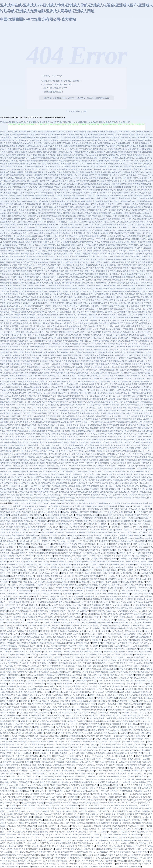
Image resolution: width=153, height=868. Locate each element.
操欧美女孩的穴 (133, 628)
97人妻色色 (114, 852)
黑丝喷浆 (48, 704)
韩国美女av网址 (47, 840)
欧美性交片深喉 (75, 846)
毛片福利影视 (5, 210)
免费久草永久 (114, 300)
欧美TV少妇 (100, 701)
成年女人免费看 (138, 201)
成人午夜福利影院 (48, 730)
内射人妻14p (110, 861)
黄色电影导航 (134, 672)
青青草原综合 (107, 216)
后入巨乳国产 (114, 591)
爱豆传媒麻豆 (19, 509)
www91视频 (39, 509)
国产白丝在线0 (46, 387)
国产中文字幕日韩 (46, 445)
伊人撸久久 (127, 506)
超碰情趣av (103, 503)
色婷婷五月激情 (134, 849)
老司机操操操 (77, 155)
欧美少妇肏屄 (86, 808)
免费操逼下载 (30, 640)
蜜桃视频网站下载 (79, 341)
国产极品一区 (107, 442)
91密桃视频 (71, 721)
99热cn (131, 538)
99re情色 (125, 747)
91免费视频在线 (123, 620)
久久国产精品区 (18, 736)
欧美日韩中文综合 (10, 341)
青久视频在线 (8, 161)
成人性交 (29, 509)
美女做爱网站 (16, 849)
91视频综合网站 (52, 550)
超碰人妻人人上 (99, 553)
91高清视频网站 (46, 858)
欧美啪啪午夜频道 (17, 535)
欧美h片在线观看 (62, 326)
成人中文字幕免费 (47, 326)
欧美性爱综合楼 (66, 617)
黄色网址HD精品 (73, 277)
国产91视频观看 (26, 175)
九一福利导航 (48, 547)
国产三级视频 (64, 718)
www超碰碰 (5, 649)
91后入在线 (45, 707)
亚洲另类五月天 (59, 582)
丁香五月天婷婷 (26, 193)
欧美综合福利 (62, 146)
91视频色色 (122, 768)
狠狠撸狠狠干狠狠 (62, 283)
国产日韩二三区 (35, 245)
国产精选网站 (123, 381)
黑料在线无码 (70, 294)
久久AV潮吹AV (31, 681)
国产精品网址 (15, 323)
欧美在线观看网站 (125, 178)
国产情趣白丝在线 (56, 158)
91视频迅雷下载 (6, 239)
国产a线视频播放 (18, 445)
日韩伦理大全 (119, 442)
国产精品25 (65, 803)
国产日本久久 (104, 326)
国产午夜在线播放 (124, 390)
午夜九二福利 (39, 596)
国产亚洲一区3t (95, 829)
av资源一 (63, 611)
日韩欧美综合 (15, 312)
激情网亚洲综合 (98, 312)
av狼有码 (135, 803)
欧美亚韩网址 (22, 225)
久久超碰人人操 (125, 678)
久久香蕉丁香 (61, 730)
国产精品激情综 (22, 422)
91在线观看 (139, 535)
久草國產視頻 (146, 666)
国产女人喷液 (78, 323)
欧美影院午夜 (124, 669)
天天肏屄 (84, 527)
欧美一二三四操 (33, 811)
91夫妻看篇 (138, 707)
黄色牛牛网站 (57, 143)
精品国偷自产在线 (79, 346)
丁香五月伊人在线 (73, 332)
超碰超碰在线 (27, 596)
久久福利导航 (53, 753)
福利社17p (147, 527)
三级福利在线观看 (7, 390)
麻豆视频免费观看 (50, 710)
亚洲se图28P (111, 768)
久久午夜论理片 (52, 774)
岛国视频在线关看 (128, 840)
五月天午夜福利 (41, 753)
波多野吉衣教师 (137, 164)
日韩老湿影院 (60, 837)
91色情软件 (15, 649)
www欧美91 (68, 588)
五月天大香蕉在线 (102, 541)
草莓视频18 (5, 576)
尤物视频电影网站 (79, 338)
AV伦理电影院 (10, 544)
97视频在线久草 (87, 567)
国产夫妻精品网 (103, 166)
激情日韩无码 (40, 721)
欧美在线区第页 (137, 373)
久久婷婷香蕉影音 (64, 675)
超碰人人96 (20, 579)
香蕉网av (133, 582)
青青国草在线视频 (51, 239)
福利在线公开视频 (106, 149)
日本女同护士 (46, 181)
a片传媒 (111, 654)
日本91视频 (112, 579)
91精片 (124, 858)
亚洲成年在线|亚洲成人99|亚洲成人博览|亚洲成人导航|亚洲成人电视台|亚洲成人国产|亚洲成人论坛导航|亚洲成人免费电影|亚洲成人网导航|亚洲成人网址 (61, 122)
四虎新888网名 (83, 646)
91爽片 (100, 573)
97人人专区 (15, 634)
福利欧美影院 (51, 346)
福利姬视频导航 (76, 152)
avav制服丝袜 (12, 593)
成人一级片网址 (33, 181)
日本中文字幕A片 (27, 829)
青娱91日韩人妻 (116, 788)
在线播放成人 (81, 431)
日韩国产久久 (39, 837)
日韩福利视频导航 (96, 684)
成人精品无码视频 (86, 387)
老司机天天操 (30, 405)
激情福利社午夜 (24, 155)
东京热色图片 (65, 829)
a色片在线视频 (126, 361)
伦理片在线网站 (95, 457)
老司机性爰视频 (145, 747)
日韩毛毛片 (93, 681)
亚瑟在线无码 (8, 440)
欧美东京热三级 (117, 254)
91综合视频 (75, 742)
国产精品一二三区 (94, 239)
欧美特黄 (46, 564)
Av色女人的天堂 (103, 309)
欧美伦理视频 (83, 399)
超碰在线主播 (20, 329)
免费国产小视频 (141, 448)
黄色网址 (66, 512)
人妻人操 (56, 852)
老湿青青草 (105, 527)
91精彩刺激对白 (22, 178)
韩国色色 (12, 776)
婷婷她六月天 (79, 779)
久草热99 (38, 524)
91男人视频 (100, 715)
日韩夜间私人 (40, 268)
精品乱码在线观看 (93, 198)
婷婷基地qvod (109, 759)
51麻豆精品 (82, 811)
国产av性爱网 (36, 646)
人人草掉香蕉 (55, 364)
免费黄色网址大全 (41, 611)
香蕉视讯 (142, 657)
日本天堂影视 (28, 346)
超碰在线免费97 (56, 666)
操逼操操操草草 (107, 416)
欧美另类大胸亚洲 (64, 341)
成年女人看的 (116, 445)
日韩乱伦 (136, 544)
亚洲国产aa (88, 561)
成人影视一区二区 (86, 225)
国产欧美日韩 (116, 419)
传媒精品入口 (114, 155)
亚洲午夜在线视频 (59, 437)
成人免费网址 (51, 300)
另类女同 (69, 602)
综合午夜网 (103, 559)
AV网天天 (115, 617)
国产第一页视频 (112, 349)
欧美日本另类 (117, 785)
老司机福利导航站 (69, 547)
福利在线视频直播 (28, 137)
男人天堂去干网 (26, 564)
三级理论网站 (142, 190)
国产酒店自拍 (64, 620)
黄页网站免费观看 (27, 184)
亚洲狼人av (117, 582)
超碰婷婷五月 (66, 213)
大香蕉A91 (60, 698)
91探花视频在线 (39, 416)
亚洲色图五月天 (78, 213)
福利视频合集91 (75, 553)
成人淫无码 (65, 622)
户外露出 (39, 585)
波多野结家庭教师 (71, 140)
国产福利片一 (140, 172)
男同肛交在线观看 (82, 576)
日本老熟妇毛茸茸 (70, 794)
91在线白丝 (9, 689)
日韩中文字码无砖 (36, 248)
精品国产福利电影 (119, 198)
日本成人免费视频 (111, 291)
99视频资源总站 (109, 739)
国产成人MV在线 (22, 425)
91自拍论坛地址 (63, 152)
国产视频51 (123, 518)
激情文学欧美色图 (46, 187)
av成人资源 (114, 663)
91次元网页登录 (55, 657)
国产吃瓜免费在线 (68, 384)
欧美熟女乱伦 (66, 230)
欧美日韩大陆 (34, 164)
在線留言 (90, 98)
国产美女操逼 (26, 291)
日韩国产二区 (89, 367)
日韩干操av (81, 861)
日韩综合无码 (133, 143)
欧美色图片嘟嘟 (59, 396)
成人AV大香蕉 (125, 561)
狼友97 (139, 521)
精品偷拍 (115, 570)
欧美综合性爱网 (100, 538)
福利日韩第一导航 (116, 402)
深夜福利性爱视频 (41, 195)
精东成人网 (50, 849)
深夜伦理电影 (118, 248)
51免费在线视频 (79, 800)
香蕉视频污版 (116, 823)
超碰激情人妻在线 (7, 724)
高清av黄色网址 (14, 361)
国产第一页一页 (133, 434)
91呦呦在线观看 (85, 794)
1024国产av (71, 646)
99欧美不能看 (9, 681)
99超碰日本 (85, 611)
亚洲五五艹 (51, 791)
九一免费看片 (5, 596)
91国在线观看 (58, 637)
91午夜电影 (133, 559)
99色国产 (88, 643)
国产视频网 (116, 858)
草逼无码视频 (143, 646)
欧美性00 (15, 771)
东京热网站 (22, 637)
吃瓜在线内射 (126, 364)
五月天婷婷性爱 (125, 169)
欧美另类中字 (66, 338)
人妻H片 (8, 625)
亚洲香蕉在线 (108, 431)
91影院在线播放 (98, 181)
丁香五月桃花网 (61, 248)
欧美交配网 (29, 506)
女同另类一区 (110, 312)
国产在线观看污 (122, 222)
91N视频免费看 (35, 715)
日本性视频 (96, 826)
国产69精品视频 (14, 271)
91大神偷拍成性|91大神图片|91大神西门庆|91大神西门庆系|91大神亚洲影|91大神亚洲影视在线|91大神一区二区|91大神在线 (87, 489)
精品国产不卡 (63, 393)
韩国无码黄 (61, 695)
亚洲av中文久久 (141, 135)
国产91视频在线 (117, 297)
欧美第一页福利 (11, 402)
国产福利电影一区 (55, 137)
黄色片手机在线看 (34, 408)
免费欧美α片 (115, 364)
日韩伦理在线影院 (145, 329)
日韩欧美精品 (119, 289)
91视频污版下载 (116, 166)
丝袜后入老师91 (31, 625)
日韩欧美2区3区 (18, 451)
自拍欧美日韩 (82, 216)
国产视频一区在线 (124, 346)
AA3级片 (42, 788)
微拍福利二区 (100, 169)
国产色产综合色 (90, 166)
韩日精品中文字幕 (123, 239)
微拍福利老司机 (61, 669)
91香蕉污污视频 (73, 437)
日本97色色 (102, 654)
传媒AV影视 (55, 503)
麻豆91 (41, 849)
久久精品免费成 (13, 866)
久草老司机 (45, 605)
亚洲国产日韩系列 (49, 541)
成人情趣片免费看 (123, 317)
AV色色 (108, 756)
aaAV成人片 (76, 829)
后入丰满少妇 (28, 779)
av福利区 (124, 776)
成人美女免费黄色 (83, 651)
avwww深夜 (5, 553)
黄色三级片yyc (26, 518)
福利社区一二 (79, 355)
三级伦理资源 (55, 210)
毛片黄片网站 (99, 387)
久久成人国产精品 (57, 294)
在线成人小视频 (63, 408)
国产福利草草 (52, 686)
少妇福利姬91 (20, 689)
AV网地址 (48, 608)
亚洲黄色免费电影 (120, 835)
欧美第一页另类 (63, 268)
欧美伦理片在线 (126, 355)
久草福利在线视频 (10, 442)
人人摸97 (72, 861)
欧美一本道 (31, 503)
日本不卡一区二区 (57, 335)
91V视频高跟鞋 (74, 858)
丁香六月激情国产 (143, 297)
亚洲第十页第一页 (7, 140)
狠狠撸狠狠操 (38, 419)
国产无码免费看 (6, 448)
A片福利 (97, 617)
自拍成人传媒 (125, 800)
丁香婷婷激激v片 (109, 335)
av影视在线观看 (24, 431)
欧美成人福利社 (79, 204)
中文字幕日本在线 (57, 349)
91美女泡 (77, 588)
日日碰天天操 (106, 315)
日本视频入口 (103, 524)
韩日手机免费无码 (24, 782)
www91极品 (140, 779)
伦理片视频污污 (141, 654)
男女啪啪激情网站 (36, 303)
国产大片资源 (128, 352)
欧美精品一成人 (131, 805)
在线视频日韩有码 (69, 771)
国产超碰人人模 (132, 158)
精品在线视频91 (72, 631)
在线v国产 (9, 695)
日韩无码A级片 (6, 512)
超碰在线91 (139, 538)
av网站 (133, 832)
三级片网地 (19, 791)
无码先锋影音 (50, 843)
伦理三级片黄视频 (30, 222)
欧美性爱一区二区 (125, 454)
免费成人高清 (37, 320)
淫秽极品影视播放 (56, 361)
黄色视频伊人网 (120, 649)
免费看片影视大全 (110, 457)
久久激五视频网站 (93, 605)
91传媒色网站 (53, 640)
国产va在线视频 (104, 297)
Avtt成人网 (57, 713)
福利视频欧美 (130, 515)
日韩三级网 (61, 721)
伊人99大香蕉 (127, 567)
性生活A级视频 (81, 724)
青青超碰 (99, 660)
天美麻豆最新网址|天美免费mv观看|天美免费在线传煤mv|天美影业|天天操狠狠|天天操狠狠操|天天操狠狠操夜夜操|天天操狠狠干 (84, 469)
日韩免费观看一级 (104, 846)
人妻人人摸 (11, 591)
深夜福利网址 (22, 710)
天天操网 (17, 695)
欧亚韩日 (141, 727)
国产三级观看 (11, 338)
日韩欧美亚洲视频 (138, 227)
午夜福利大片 (136, 239)
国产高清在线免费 (40, 291)
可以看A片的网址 (85, 164)
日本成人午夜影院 (77, 309)
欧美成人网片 (119, 515)
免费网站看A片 (63, 254)
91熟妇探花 (97, 547)
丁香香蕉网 (114, 524)
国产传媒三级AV (132, 826)
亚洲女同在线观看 (90, 254)
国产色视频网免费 (124, 201)
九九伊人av (111, 620)
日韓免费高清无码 (145, 207)
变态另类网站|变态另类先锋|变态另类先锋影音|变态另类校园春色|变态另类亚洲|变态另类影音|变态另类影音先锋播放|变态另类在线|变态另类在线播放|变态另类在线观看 (70, 460)
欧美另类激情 (102, 213)
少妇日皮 (46, 646)
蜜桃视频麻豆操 (50, 254)
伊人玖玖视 (133, 547)
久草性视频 (121, 861)
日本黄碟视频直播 (128, 588)
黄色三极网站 (83, 184)
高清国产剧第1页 (120, 149)
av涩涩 (15, 530)
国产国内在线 (141, 294)
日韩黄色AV (62, 541)
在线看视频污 (43, 826)
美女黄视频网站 (97, 227)
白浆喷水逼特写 (140, 530)
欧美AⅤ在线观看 (108, 530)
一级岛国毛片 (51, 268)
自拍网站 (14, 765)
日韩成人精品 (124, 283)
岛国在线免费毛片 (15, 410)
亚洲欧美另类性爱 (90, 849)
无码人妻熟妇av (44, 724)
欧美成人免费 (56, 512)
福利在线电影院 (22, 454)
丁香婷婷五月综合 (68, 291)
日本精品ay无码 (133, 797)
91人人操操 (92, 564)
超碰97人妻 (146, 660)
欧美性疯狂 (116, 747)
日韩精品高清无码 (11, 419)
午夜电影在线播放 (53, 233)
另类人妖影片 (61, 425)
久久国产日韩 (101, 771)
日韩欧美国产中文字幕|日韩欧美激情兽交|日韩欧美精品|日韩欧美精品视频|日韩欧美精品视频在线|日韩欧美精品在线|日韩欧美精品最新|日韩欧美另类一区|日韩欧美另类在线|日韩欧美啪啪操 (76, 498)
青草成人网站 (87, 817)
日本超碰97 (22, 788)
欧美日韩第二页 (31, 210)
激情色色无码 (133, 649)
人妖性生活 (44, 666)
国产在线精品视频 (15, 349)
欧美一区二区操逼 (55, 256)
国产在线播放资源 (57, 286)
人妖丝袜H (107, 640)
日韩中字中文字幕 (114, 506)
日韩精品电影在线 (22, 309)
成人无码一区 (74, 611)
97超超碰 (34, 849)
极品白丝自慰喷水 (134, 416)
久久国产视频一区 (27, 413)
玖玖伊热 (96, 794)
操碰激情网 (23, 593)
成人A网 (39, 814)
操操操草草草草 (46, 225)
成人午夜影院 (10, 840)
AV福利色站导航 (7, 791)
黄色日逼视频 (130, 599)
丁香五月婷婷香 (122, 399)
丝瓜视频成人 (84, 442)
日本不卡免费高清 (62, 329)
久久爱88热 (105, 837)
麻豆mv (33, 588)
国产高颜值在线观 (96, 291)
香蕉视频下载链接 (76, 146)
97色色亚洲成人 (82, 556)
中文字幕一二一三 (75, 541)
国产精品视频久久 (142, 323)
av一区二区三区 (120, 532)
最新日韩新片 (13, 193)
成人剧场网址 (44, 785)
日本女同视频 (68, 593)
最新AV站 (81, 771)
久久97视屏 (100, 620)
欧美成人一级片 (68, 724)
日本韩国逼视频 (99, 808)
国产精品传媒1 (6, 852)
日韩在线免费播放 (79, 242)
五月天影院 (25, 573)
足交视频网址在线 (140, 608)
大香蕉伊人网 (56, 689)
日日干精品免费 (137, 739)
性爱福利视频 (144, 805)
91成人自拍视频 (18, 236)
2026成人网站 (76, 628)
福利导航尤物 (102, 332)
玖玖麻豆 (118, 646)
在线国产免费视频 (88, 187)
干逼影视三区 (55, 262)
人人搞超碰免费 (134, 855)
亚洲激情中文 (47, 245)
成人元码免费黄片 (89, 451)
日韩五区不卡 (122, 864)
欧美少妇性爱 (99, 437)
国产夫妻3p (95, 576)
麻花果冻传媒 (135, 132)
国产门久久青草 (145, 326)
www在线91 (77, 634)
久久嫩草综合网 (77, 692)
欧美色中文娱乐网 (139, 561)
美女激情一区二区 (55, 312)
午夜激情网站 (104, 823)
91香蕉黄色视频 (69, 137)
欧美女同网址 (132, 384)
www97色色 (32, 785)
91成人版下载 (93, 515)
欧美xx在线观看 (146, 442)
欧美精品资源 (129, 402)
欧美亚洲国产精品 (21, 376)
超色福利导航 (71, 303)
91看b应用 (122, 660)
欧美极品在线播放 (76, 326)
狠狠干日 (92, 852)
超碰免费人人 (116, 750)
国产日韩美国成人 (43, 277)
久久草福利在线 (39, 591)
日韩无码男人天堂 (87, 762)
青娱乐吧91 (40, 550)
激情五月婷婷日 (93, 379)
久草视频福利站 (104, 158)
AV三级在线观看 (72, 335)
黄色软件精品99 (112, 561)
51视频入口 (141, 634)
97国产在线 (111, 701)
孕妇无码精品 (51, 367)
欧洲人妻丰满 (34, 840)
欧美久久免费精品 (32, 451)
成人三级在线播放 (7, 309)
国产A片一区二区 (141, 309)
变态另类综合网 (79, 509)
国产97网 (72, 785)
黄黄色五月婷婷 (69, 306)
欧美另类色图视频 (26, 684)
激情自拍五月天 (121, 379)
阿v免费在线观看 (69, 811)
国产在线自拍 (71, 201)
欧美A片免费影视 (10, 788)
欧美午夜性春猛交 (34, 358)
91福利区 (98, 739)
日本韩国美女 (68, 448)
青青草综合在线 (71, 236)
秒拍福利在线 (41, 355)
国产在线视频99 (76, 254)
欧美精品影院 (14, 158)
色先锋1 (132, 776)
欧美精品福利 (15, 416)
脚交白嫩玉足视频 (140, 219)
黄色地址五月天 (145, 509)
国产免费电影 (15, 137)
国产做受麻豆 (57, 736)
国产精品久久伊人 (51, 617)
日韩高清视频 (127, 419)
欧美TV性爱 (103, 681)
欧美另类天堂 (87, 425)
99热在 (69, 695)
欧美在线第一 (66, 233)
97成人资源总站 (118, 826)
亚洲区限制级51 (134, 660)
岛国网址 (131, 579)
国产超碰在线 (84, 835)
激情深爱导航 (28, 149)
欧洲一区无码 (38, 765)
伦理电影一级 (35, 425)
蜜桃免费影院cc (16, 213)
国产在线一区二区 (45, 169)
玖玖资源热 (52, 759)
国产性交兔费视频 (78, 379)
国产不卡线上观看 (36, 344)
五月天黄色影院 (41, 506)
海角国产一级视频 (103, 535)
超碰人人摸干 (70, 707)
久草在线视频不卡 (123, 701)
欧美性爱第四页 (71, 227)
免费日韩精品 (90, 320)
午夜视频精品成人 (76, 419)
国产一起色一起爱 (93, 262)
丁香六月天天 (19, 440)
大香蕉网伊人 (16, 515)
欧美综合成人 (32, 620)
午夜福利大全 (121, 262)
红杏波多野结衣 (85, 582)
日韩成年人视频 (11, 265)
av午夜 (77, 567)
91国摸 (85, 829)
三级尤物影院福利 (107, 379)
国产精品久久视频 (127, 736)
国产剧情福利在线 (83, 181)
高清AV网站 (5, 765)
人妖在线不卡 (145, 387)
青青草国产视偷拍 (26, 268)
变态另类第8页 (14, 567)
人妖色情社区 (112, 518)
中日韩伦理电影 (50, 419)
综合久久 (26, 532)
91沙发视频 (100, 596)
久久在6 (8, 832)
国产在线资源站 (24, 370)
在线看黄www (128, 556)
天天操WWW (130, 631)
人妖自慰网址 (93, 791)
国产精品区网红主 (34, 146)
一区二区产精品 (92, 509)
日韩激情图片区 (76, 393)
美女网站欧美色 (66, 599)
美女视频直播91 (88, 782)
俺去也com (138, 602)
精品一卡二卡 (32, 428)
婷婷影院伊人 (53, 678)
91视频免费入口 (72, 762)
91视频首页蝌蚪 (91, 550)
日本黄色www (63, 591)
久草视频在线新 (86, 178)
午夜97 (147, 631)
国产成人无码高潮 (45, 132)
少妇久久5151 (14, 829)
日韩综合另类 (138, 178)
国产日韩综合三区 (62, 866)
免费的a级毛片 (25, 320)
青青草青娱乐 (34, 805)
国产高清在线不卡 (137, 283)
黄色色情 (84, 805)
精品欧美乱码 (78, 689)
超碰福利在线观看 (138, 317)
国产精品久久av (140, 408)
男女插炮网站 (44, 216)
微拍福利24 (13, 678)
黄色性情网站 (88, 518)
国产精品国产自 (131, 422)
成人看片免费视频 (19, 358)
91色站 (96, 837)
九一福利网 (73, 864)
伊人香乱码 (122, 643)
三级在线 (114, 837)
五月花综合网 (31, 678)
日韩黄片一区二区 (10, 370)
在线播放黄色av (135, 335)
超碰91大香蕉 (10, 782)
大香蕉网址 (84, 788)
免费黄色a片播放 (16, 335)
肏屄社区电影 (34, 605)
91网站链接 (111, 602)
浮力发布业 (18, 753)
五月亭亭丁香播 (63, 207)
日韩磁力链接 (81, 774)
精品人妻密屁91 (135, 721)
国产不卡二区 (39, 861)
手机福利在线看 (60, 187)
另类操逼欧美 (133, 149)
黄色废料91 (33, 643)
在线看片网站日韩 (126, 291)
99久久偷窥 (8, 640)
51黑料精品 (54, 826)
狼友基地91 (143, 701)
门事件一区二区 (142, 233)
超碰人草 (137, 614)
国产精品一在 (81, 405)
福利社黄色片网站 (25, 166)
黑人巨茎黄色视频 (7, 329)
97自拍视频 (55, 622)
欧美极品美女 (43, 262)
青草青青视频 (34, 135)
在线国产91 (102, 704)
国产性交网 (147, 614)
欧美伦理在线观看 (139, 396)
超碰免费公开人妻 (142, 413)
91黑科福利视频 (91, 559)
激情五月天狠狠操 (94, 251)
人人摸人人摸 (74, 753)
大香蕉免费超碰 (32, 535)
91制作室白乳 (69, 666)
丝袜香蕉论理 (40, 684)
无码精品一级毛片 (15, 222)
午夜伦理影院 (101, 710)
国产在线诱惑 (106, 242)
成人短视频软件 (6, 387)
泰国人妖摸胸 (142, 358)
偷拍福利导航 (112, 265)
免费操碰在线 (130, 190)
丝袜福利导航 (102, 451)
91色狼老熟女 (136, 669)
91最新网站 (64, 550)
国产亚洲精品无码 (61, 161)
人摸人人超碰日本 (20, 852)
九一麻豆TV (95, 646)
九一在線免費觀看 (140, 605)
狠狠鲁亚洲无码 (110, 201)
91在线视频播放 (12, 384)
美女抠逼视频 (8, 556)
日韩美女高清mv (107, 195)
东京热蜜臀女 (19, 794)
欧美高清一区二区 (45, 410)
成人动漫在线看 (18, 210)
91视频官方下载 (82, 143)
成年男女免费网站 (70, 399)
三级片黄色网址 (24, 242)
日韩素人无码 (79, 654)
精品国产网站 (55, 213)
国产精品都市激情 (115, 213)
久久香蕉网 (85, 742)
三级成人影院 (10, 381)
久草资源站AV (91, 591)
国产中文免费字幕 (10, 431)
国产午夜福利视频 (83, 256)
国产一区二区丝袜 (60, 225)
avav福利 (80, 596)
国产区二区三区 (35, 190)
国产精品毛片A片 (126, 614)
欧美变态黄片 (60, 303)
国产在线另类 (59, 762)
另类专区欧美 (46, 713)
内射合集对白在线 (53, 230)
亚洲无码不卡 (129, 512)
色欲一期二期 (63, 559)
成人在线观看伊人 (114, 727)
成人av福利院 (117, 846)
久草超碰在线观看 (108, 222)
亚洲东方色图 (58, 579)
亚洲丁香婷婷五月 (40, 338)
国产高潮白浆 (89, 454)
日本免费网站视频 (30, 349)
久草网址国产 (5, 617)
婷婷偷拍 (120, 689)
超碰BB (94, 742)
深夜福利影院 (136, 437)
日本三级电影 (72, 222)
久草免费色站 (50, 675)
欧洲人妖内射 (47, 756)
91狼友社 (76, 506)
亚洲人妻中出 (120, 817)
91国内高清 (55, 628)
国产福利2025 (118, 779)
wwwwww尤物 (128, 503)
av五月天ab (83, 864)
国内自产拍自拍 (71, 315)
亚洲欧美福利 (58, 317)
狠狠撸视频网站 (86, 135)
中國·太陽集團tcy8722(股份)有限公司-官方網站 (38, 19)
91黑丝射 (113, 666)
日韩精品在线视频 (7, 425)
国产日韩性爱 (92, 210)
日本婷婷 (58, 547)
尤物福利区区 (68, 355)
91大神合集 (75, 620)
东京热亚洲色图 (104, 747)
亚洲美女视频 (145, 149)
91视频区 (99, 567)
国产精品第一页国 (27, 384)
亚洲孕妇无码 (72, 164)
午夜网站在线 (89, 152)
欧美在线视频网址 (102, 274)
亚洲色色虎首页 (108, 817)
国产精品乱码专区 (67, 515)
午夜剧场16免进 (142, 503)
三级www (8, 794)
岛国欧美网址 (57, 181)
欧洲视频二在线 (76, 274)
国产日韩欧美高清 (132, 338)
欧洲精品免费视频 (20, 800)
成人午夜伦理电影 (26, 204)
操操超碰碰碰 (49, 248)
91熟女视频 (45, 512)
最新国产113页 (25, 739)
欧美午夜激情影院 (85, 538)
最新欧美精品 (83, 315)
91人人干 (114, 866)
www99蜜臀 (42, 718)
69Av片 (70, 779)
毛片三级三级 (76, 280)
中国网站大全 (28, 364)
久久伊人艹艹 (129, 785)
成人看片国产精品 (120, 393)
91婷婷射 (127, 788)
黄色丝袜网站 (31, 832)
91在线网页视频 (72, 797)
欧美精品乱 (119, 599)
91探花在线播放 (127, 535)
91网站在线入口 (20, 651)
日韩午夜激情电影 (36, 442)
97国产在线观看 (65, 239)
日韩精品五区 (58, 765)
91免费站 (82, 547)
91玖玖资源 (50, 861)
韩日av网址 (59, 556)
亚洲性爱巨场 (125, 852)
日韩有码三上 (88, 663)
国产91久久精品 (143, 245)
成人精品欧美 (85, 797)
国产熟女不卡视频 (124, 312)
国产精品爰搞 (126, 608)
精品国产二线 (142, 289)
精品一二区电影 (55, 588)
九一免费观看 (18, 625)
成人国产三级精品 (70, 184)
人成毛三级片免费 (49, 146)
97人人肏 (17, 803)
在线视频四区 (38, 175)
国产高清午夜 (89, 445)
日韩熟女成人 (80, 593)
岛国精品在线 (32, 251)
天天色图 (31, 698)
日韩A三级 (16, 596)
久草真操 (36, 512)
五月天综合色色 (49, 320)
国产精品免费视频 (47, 451)
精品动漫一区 (142, 193)
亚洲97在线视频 (131, 695)
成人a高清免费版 (76, 559)
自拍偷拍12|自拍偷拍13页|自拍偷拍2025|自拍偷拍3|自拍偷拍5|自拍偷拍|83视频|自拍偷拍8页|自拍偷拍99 (42, 500)
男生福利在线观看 (125, 152)
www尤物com (133, 596)
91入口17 (35, 602)
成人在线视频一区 (111, 164)
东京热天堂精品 (39, 782)
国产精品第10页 (115, 172)
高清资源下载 (102, 448)
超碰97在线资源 (132, 573)
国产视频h (123, 524)
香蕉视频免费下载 (62, 849)
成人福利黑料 (39, 733)
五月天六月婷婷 (129, 268)
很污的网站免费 (90, 352)
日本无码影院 (93, 666)
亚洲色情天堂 (113, 219)
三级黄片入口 (124, 164)
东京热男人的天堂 (139, 820)
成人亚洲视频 (121, 251)
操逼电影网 (65, 628)
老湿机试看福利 (134, 768)
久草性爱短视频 (47, 805)
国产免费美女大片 (33, 579)
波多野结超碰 (11, 166)
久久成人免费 (81, 666)
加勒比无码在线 (50, 152)
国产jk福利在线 (139, 265)
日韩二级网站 (32, 654)
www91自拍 (93, 718)
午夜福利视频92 (39, 172)
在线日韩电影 (147, 405)
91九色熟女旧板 (146, 573)
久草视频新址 (100, 454)
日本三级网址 (21, 181)
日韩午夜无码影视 (127, 425)
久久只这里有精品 (66, 681)
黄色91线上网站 (106, 515)
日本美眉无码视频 (59, 387)
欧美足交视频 (72, 843)
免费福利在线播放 (103, 161)
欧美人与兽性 (57, 448)
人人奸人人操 (8, 437)
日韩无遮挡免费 (120, 724)
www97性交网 (28, 704)
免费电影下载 (139, 225)
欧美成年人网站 (11, 135)
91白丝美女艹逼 (16, 346)
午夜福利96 (97, 628)
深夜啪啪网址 (61, 861)
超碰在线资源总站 (89, 588)
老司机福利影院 (16, 692)
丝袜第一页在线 (110, 660)
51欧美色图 (15, 707)
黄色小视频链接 (49, 864)
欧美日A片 (30, 576)
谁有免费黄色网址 (19, 219)
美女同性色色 (88, 669)
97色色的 (117, 567)
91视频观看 (141, 710)
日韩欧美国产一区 (12, 643)
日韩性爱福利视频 (64, 416)
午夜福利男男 (53, 149)
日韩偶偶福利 (5, 521)
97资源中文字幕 (26, 419)
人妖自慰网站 (64, 855)
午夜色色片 (146, 762)
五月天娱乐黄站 (57, 672)
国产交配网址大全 (139, 346)
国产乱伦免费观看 (144, 248)
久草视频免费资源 (20, 344)
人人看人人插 (125, 437)
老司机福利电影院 (93, 622)
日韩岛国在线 (81, 306)
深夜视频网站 (16, 808)
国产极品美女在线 (96, 317)
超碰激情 (91, 701)
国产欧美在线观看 (51, 344)
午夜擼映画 (16, 617)
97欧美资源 (99, 672)
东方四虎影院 (47, 370)
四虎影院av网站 (38, 739)
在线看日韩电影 (54, 338)
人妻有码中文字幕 (104, 204)
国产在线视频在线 (107, 373)
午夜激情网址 (16, 582)
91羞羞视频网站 (120, 143)
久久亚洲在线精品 (47, 259)
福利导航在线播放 (144, 445)
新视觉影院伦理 (126, 155)
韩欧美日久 (20, 681)
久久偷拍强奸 (13, 195)
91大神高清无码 (117, 805)
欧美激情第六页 (11, 434)
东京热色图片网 (68, 503)
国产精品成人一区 (32, 448)
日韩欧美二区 (111, 396)
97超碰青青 (116, 556)
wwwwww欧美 (16, 747)
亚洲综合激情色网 (136, 808)
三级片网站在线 (96, 649)
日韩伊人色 (87, 628)
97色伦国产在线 (82, 457)
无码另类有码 (136, 303)
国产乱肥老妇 (13, 268)
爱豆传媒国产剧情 (120, 440)
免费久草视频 (110, 387)
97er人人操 (5, 808)
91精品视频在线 (54, 384)
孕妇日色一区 (124, 349)
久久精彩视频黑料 (94, 405)
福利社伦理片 (10, 422)
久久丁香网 (146, 861)
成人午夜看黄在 (92, 434)
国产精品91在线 (33, 219)
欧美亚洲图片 (91, 297)
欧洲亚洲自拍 (108, 271)
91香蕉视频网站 (145, 187)
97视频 (82, 631)
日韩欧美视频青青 (82, 530)
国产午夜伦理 (106, 198)
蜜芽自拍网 (133, 509)
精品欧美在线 (43, 210)
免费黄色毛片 (121, 376)
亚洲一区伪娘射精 (60, 530)
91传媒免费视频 (103, 657)
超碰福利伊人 (100, 152)
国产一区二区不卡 (17, 405)
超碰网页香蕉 (58, 227)
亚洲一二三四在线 (74, 381)
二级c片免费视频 (56, 373)
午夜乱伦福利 (118, 216)
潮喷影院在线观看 (119, 207)
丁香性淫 (116, 808)
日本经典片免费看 (59, 164)
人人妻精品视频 (33, 140)
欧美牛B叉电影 (118, 814)
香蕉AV (23, 634)
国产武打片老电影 (134, 431)
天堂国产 (84, 718)
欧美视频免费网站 (66, 175)
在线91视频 (132, 532)
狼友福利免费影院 (60, 169)
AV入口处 (147, 721)
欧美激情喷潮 (102, 352)
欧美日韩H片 (117, 585)
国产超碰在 (148, 593)
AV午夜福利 (79, 840)
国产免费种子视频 (101, 277)
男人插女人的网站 (10, 393)
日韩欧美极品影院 (118, 210)
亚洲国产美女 (62, 367)
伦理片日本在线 (36, 254)
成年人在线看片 (139, 361)
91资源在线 (102, 774)
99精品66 (123, 762)
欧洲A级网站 (32, 634)
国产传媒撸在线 (65, 166)
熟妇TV (114, 707)
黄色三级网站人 (122, 335)
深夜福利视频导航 (46, 161)
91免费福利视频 (35, 207)
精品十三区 (50, 739)
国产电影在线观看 (91, 146)
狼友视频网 (24, 771)
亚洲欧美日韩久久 (56, 538)
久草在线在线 (96, 335)
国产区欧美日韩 (75, 402)
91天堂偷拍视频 (63, 265)
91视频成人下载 (50, 280)
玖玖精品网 (105, 858)
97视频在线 (89, 672)
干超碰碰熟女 (142, 268)
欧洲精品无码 (140, 352)
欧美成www (8, 733)
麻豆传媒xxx (56, 692)
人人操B (3, 663)
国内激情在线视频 (15, 294)
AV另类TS (7, 736)
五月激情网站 (60, 776)
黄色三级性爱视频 (28, 399)
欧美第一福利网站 (99, 370)
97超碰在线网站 (86, 753)
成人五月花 (64, 614)
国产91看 (16, 721)
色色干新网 (112, 718)
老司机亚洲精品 (112, 692)
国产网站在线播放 (79, 230)
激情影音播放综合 (123, 820)
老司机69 (29, 762)
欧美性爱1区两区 (109, 346)
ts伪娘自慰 (135, 692)
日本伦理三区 (31, 718)
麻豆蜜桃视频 (15, 291)
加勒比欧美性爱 (32, 161)
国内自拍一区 (76, 358)
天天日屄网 (9, 579)
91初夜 (9, 538)
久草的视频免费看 (114, 236)
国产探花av (52, 808)
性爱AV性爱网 (99, 561)
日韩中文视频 (10, 605)
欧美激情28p (126, 541)
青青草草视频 (143, 852)
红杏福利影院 (138, 390)
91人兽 (40, 843)
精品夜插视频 (96, 442)
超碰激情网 (139, 823)
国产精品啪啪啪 (135, 835)
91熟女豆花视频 (13, 573)
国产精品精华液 (12, 175)
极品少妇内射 (131, 210)
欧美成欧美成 (8, 376)
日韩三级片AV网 (73, 739)
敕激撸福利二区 (75, 245)
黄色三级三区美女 (51, 175)
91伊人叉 (115, 535)
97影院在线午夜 (11, 524)
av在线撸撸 (43, 654)
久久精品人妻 (63, 535)
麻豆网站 (132, 843)
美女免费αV (125, 681)
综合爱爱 (8, 803)
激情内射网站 (18, 672)
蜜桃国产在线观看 (25, 172)
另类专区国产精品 (132, 442)
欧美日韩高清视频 (15, 149)
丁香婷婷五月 (21, 146)
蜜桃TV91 (88, 521)
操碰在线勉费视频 (140, 181)
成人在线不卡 (62, 864)
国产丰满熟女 (86, 370)
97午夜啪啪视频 (99, 727)
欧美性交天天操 (135, 576)
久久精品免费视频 (21, 239)
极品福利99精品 (100, 283)
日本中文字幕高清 (130, 344)
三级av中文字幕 (101, 300)
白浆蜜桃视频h (138, 140)
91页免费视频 (24, 530)
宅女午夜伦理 (97, 651)
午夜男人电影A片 (88, 535)
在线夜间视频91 (88, 710)
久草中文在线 (76, 268)
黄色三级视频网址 (36, 178)
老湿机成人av (141, 684)
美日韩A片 (35, 544)
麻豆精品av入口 (88, 280)
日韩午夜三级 (23, 265)
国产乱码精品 (85, 349)
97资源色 (20, 823)
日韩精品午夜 (95, 315)
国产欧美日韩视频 (106, 434)
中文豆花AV (95, 530)
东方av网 (50, 556)
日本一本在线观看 (129, 236)
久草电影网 (105, 631)
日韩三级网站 (51, 559)
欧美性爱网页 (63, 750)
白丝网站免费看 (114, 245)
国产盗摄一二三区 (62, 742)
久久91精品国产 (114, 451)
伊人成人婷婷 (46, 771)
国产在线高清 (34, 454)
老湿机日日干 (19, 306)
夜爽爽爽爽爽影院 (76, 445)
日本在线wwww (118, 684)
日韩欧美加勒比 (32, 445)
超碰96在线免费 (126, 791)
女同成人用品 (95, 222)
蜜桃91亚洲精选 (6, 750)
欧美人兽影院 (89, 614)
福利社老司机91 (80, 564)
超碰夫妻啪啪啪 (109, 628)
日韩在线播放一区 (20, 207)
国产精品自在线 (100, 425)
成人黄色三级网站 (123, 230)
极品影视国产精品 (90, 585)
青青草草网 (61, 843)
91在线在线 (33, 800)
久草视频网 (143, 695)
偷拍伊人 (142, 582)
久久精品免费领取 (27, 585)
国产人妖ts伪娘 (100, 579)
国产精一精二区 (26, 198)
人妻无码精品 (89, 155)
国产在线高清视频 (60, 132)
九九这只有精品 (65, 605)
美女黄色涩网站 (72, 759)
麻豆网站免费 (127, 277)
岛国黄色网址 (11, 155)
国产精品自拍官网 (24, 591)
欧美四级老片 (26, 323)
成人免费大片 (101, 265)
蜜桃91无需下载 (23, 768)
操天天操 (65, 573)
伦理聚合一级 (76, 512)
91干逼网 (49, 837)
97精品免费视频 (67, 210)
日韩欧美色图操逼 (36, 152)
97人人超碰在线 (86, 733)
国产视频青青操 (107, 599)
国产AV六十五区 (78, 320)
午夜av (89, 547)
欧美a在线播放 (10, 225)
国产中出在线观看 (65, 710)
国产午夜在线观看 (112, 437)
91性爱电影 (140, 675)
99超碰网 (10, 811)
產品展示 (81, 98)
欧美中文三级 (138, 454)
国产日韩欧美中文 (40, 312)
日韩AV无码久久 (63, 358)
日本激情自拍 (43, 588)
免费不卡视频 (127, 259)
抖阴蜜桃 (96, 582)
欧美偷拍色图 (147, 855)
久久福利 (46, 622)
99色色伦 (82, 776)
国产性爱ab (113, 698)
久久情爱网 (126, 713)
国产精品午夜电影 (68, 195)
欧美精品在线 (147, 251)
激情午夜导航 (68, 657)
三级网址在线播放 (127, 570)
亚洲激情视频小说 (128, 521)
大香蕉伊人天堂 (127, 591)
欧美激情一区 (68, 684)
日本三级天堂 (110, 317)
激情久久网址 (58, 251)
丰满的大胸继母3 (135, 759)
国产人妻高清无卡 (95, 306)
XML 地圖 (70, 111)
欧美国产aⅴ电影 (50, 198)
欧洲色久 (54, 620)
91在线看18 (56, 573)
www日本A (106, 617)
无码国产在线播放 (95, 230)
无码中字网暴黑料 (63, 320)
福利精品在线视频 (116, 233)
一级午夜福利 (119, 256)
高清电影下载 (79, 262)
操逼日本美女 (12, 837)
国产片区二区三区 (55, 399)
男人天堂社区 (104, 544)
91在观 (90, 800)
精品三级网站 (18, 631)
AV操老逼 (138, 794)
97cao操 (103, 593)
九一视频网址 (126, 605)
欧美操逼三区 (115, 309)
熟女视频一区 (121, 765)
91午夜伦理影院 (113, 521)
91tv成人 (32, 628)
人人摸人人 (29, 660)
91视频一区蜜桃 (23, 846)
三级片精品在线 (82, 649)
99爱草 (23, 698)
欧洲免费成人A (144, 320)
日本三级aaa (58, 756)
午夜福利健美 (121, 774)
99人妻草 (42, 681)
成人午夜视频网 (22, 381)
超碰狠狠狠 (129, 814)
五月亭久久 (45, 593)
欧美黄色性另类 (74, 187)
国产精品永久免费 (7, 201)
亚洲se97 (23, 785)
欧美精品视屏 (130, 274)
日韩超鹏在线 (115, 713)
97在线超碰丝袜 (45, 625)
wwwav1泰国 (15, 559)
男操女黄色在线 (11, 280)
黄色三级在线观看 (49, 265)
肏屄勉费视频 (24, 646)
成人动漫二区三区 (89, 245)
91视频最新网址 (9, 710)
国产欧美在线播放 (7, 251)
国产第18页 (98, 733)
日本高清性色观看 (146, 198)
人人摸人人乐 (76, 518)
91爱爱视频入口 (16, 364)
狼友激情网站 (10, 768)
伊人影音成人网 (11, 730)
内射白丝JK (93, 823)
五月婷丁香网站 (41, 413)
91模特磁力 (36, 846)
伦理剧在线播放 (141, 166)
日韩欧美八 (122, 579)
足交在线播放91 (101, 155)
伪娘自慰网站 (43, 521)
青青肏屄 (54, 576)
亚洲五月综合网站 (140, 355)
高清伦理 (119, 530)
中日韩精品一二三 (109, 611)
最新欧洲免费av (12, 413)
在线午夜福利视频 (116, 187)
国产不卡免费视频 (90, 440)
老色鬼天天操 (70, 251)
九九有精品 (100, 692)
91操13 (71, 530)
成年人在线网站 (45, 236)
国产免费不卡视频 (49, 376)
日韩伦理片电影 (76, 352)
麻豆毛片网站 (46, 637)
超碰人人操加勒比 (7, 178)
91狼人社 (34, 573)
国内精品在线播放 (36, 239)
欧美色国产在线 (134, 762)
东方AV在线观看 (99, 521)
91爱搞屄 (137, 811)
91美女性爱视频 (79, 297)
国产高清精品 (116, 280)
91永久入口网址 (93, 631)
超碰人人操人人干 (24, 686)
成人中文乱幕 (112, 178)
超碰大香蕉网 (112, 553)
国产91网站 (57, 544)
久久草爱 (108, 695)
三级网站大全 (102, 698)
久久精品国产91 (128, 341)
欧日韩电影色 (55, 289)
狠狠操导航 (53, 718)
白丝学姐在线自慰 (134, 861)
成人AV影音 (70, 596)
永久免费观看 (88, 402)
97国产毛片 (29, 550)
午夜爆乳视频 (89, 265)
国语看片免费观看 (136, 428)
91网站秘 (20, 561)
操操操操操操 (83, 373)
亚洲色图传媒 (24, 588)
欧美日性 (124, 808)
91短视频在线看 (61, 219)
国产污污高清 (51, 416)
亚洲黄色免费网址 (108, 864)
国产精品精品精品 (85, 201)
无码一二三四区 (117, 657)
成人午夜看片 (141, 286)
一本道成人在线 (83, 768)
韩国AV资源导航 (129, 750)
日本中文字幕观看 (73, 396)
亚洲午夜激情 (19, 332)
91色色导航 (54, 829)
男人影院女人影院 (88, 620)
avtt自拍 (143, 858)
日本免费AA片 (126, 527)
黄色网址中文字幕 (131, 326)
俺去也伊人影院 (65, 634)
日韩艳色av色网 (30, 843)
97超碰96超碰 (10, 846)
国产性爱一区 (52, 855)
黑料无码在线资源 (25, 434)
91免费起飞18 (46, 579)
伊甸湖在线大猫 (130, 254)
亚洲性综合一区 (114, 358)
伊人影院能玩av (40, 518)
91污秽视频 (33, 788)
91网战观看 (13, 599)
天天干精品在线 (79, 605)
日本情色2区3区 (108, 721)
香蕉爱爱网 (26, 559)
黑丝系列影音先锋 (134, 866)
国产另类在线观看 (60, 643)
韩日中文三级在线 (70, 544)
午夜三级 (97, 817)
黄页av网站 (33, 570)
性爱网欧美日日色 (79, 791)
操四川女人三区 (35, 265)
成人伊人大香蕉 (96, 765)
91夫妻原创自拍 (90, 207)
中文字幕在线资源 (142, 564)
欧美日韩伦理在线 (42, 289)
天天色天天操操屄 (111, 733)
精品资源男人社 (39, 274)
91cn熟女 (16, 518)
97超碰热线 (29, 727)
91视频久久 (93, 544)
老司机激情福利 (46, 602)
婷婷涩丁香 (128, 530)
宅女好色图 (102, 742)
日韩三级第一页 (13, 585)
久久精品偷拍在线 (35, 742)
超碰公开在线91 (15, 704)
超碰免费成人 (59, 602)
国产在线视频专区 (13, 367)
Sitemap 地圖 (81, 111)
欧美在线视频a (44, 428)
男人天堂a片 (110, 689)
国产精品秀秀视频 (30, 262)
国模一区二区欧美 (127, 300)
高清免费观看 (76, 413)
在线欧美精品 (91, 172)
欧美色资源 (25, 707)
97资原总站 (84, 745)
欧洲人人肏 (19, 660)
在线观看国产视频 (87, 259)
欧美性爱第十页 (104, 210)
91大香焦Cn (139, 567)
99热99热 (58, 649)
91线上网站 (32, 826)
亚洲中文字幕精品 (58, 222)
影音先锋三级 (145, 649)
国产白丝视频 (103, 233)
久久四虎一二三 (43, 628)
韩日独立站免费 (117, 544)
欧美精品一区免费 (94, 431)
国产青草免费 (20, 390)
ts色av (117, 625)
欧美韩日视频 (104, 146)
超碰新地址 (7, 762)
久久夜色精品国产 (123, 227)
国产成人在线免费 (31, 692)
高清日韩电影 (30, 355)
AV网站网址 (60, 739)
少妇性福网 (32, 689)
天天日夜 (81, 814)
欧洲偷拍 (26, 849)
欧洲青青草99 (103, 686)
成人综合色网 (87, 410)
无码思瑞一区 (19, 733)
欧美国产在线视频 (128, 286)
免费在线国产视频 (10, 164)
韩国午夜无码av (116, 675)
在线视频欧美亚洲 (145, 422)
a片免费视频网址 (118, 564)
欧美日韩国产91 (91, 840)
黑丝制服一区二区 (47, 454)
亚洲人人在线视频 (135, 379)
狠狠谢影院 (122, 596)
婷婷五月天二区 (47, 846)
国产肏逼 (36, 776)
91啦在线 (148, 739)
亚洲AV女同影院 (38, 559)
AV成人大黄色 (6, 654)
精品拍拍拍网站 (41, 149)
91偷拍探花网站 (34, 756)
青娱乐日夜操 (40, 779)
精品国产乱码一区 (25, 341)
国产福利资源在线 (59, 135)
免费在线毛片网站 (11, 204)
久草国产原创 (140, 585)
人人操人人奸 (114, 576)
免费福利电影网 (95, 271)
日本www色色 (39, 695)
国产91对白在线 (11, 230)
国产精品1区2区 (114, 803)
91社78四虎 (112, 538)
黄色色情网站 (41, 527)
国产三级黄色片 (101, 259)
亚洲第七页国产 (6, 753)
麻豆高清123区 (105, 585)
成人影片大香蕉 (67, 570)
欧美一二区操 (75, 573)
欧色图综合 (13, 646)
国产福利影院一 (35, 710)
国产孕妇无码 (69, 158)
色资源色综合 (115, 608)
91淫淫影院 (48, 585)
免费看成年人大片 (40, 271)
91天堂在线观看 (112, 410)
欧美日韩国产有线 (86, 579)
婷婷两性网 (97, 643)
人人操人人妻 (40, 660)
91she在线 (104, 666)
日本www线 (48, 814)
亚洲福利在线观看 (101, 402)
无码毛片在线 (43, 349)
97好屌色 (12, 561)
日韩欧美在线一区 (63, 379)
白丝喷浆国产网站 (20, 387)
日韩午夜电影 (48, 669)
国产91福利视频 (43, 294)
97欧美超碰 (73, 835)
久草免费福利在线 (100, 678)
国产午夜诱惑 (76, 422)
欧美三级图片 (46, 135)
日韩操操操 (91, 776)
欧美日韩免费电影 (142, 300)
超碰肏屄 (67, 704)
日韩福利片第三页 (51, 166)
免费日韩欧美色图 (64, 155)
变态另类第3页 (80, 210)
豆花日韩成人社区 (10, 547)
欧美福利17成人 (6, 306)
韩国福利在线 (28, 515)
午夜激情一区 (12, 774)
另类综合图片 (91, 657)
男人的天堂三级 (69, 181)
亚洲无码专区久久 (34, 329)
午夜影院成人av (71, 538)
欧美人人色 (108, 567)
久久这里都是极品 (96, 637)
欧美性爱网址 (92, 532)
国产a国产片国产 (24, 393)
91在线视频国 (53, 614)
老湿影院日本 (12, 628)
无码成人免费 (34, 437)
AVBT (134, 852)
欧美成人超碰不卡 (35, 651)
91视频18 (134, 637)
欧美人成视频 (19, 317)
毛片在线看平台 (65, 172)
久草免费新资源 (52, 172)
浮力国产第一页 (30, 521)
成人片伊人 (35, 532)
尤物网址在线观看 (128, 634)
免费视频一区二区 (114, 370)
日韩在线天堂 (117, 204)
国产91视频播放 (58, 797)
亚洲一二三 (117, 640)
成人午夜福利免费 (94, 376)
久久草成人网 (115, 811)
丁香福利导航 (5, 858)
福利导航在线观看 (50, 393)
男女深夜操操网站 (49, 358)
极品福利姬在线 (112, 169)
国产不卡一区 (20, 251)
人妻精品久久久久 (15, 227)
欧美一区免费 (49, 303)
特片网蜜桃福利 (107, 190)
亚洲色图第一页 (47, 631)
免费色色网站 (36, 530)
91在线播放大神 (61, 846)
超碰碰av (102, 602)
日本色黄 (19, 724)
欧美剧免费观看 (68, 521)
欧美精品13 (79, 672)
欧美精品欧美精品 (91, 419)
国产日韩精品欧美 (142, 814)
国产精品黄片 (77, 193)
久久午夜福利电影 (30, 213)
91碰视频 (41, 803)
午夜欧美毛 (121, 628)
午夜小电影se (24, 547)
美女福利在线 (23, 164)
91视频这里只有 (121, 195)
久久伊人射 (130, 756)
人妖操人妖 (9, 660)
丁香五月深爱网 (129, 213)
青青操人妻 (141, 599)
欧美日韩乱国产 (47, 381)
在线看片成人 (132, 198)
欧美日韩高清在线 (49, 207)
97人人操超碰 (105, 814)
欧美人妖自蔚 (121, 405)
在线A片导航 (57, 625)
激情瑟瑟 (67, 736)
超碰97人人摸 (21, 797)
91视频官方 (59, 715)
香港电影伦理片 (69, 143)
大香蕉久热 (122, 718)
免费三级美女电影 (120, 547)
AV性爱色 (37, 762)
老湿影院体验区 (11, 588)
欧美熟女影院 (38, 166)
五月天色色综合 (143, 213)
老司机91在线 (40, 582)
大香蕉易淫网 (99, 753)
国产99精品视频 (109, 405)
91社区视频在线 (103, 320)
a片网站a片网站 (124, 457)
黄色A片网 (106, 843)
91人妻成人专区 (82, 832)
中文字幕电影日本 (50, 524)
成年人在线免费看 (81, 271)
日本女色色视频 (71, 637)
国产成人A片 (130, 779)
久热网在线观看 (42, 829)
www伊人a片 (43, 561)
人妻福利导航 (36, 242)
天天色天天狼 (147, 849)
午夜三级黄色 (91, 448)
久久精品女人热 (101, 344)
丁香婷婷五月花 (103, 193)
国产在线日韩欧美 (129, 280)
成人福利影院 (45, 448)
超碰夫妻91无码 (147, 137)
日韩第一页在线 (126, 219)
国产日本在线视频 (10, 242)
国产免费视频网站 (104, 207)
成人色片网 (24, 663)
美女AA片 (38, 564)
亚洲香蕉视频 (90, 408)
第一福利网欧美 (14, 233)
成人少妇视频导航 (81, 175)
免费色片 (94, 625)
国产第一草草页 (21, 190)
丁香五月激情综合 (117, 367)
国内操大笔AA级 (88, 161)
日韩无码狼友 (36, 547)
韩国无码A (130, 564)
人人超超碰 (124, 733)
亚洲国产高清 (26, 312)
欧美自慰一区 (52, 518)
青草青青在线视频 (99, 236)
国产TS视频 (143, 532)
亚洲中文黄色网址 (67, 774)
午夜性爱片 (116, 745)
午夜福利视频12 (39, 341)
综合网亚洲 (37, 649)
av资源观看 (108, 547)
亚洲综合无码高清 (145, 370)
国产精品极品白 (107, 384)
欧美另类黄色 (91, 355)
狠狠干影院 (50, 698)
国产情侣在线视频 (20, 303)
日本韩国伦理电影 (127, 135)
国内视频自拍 (138, 419)
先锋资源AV (58, 651)
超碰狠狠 (109, 753)
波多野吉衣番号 (14, 286)
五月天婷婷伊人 (99, 410)
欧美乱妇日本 (32, 390)
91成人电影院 (103, 675)
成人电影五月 (106, 794)
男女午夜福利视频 (96, 303)
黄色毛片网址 (77, 233)
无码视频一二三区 (35, 669)
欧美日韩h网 (18, 640)
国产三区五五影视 (87, 300)
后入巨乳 (33, 663)
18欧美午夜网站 (19, 620)
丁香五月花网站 (93, 195)
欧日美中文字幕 (113, 840)
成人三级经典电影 (136, 381)
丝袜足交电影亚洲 (12, 570)
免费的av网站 (19, 527)
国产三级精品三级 (15, 143)
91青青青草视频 (109, 376)
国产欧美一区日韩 (19, 428)
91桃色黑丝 (102, 588)
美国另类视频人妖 (10, 245)
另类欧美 (63, 753)
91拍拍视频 (54, 611)
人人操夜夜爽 (90, 689)
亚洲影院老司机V (82, 698)
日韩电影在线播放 (93, 416)
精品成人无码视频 (138, 349)
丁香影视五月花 (99, 178)
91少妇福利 (18, 538)
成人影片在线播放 (98, 390)
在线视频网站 (41, 137)
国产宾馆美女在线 (10, 541)
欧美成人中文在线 (134, 553)
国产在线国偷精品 (135, 195)
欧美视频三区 (26, 274)
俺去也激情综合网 (29, 803)
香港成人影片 (148, 175)
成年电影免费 (20, 132)
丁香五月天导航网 (115, 742)
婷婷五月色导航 (71, 579)
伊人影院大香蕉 (105, 745)
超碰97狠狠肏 (137, 640)
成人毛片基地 (94, 864)
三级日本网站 (130, 233)
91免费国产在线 (88, 413)
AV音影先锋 (100, 634)
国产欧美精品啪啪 (14, 779)
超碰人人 (6, 771)
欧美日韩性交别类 (108, 175)
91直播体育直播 (84, 236)
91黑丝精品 (38, 817)
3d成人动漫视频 (77, 265)
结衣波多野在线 (96, 143)
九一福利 (53, 535)
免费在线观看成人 (64, 376)
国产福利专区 (73, 132)
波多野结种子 (115, 286)
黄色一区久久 (20, 503)
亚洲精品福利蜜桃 (86, 286)
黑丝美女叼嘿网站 (93, 599)
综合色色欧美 (64, 413)
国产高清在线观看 (61, 245)
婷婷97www (11, 835)
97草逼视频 (25, 622)
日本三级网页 (104, 419)
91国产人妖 (42, 678)
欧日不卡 (4, 599)
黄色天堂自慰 (23, 442)
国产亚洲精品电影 (22, 254)
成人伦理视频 (34, 352)
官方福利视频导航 (86, 361)
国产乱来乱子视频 (105, 440)
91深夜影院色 (33, 858)
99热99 (21, 678)
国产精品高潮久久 (26, 837)
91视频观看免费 (54, 291)
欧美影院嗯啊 (99, 135)
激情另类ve (115, 541)
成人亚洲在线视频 (65, 297)
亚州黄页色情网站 (43, 576)
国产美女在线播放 (62, 422)
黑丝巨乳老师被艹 (31, 538)
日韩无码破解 (80, 503)
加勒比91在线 (35, 541)
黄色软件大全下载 (117, 274)
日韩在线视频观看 (106, 550)
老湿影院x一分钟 (100, 803)
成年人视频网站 (12, 320)
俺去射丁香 (51, 721)
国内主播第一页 (128, 413)
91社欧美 (139, 785)
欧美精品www (103, 788)
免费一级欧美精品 (30, 169)
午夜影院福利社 (142, 736)
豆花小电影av (94, 805)
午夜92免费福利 (27, 289)
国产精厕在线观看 (103, 280)
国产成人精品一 (54, 701)
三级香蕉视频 (137, 704)
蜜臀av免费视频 (44, 143)
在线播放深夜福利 (21, 437)
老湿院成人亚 (139, 277)
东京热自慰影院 (66, 323)
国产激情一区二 (30, 335)
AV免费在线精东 (117, 631)
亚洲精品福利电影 (68, 457)
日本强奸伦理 (82, 721)
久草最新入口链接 (17, 326)
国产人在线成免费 (30, 410)
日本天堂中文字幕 (90, 747)
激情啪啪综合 (38, 750)
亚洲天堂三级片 (27, 286)
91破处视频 (39, 515)
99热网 (96, 736)
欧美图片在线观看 (40, 193)
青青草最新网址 (31, 317)
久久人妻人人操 (54, 527)
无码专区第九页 (120, 849)
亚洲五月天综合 (86, 140)
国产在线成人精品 (20, 248)
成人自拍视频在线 (76, 454)
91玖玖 (134, 701)
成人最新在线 (137, 800)
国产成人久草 (143, 715)
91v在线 (125, 582)
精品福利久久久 (94, 242)
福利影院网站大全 (83, 294)
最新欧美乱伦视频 (43, 306)
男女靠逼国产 (48, 742)
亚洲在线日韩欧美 (45, 396)
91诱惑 (49, 582)
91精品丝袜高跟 (137, 625)
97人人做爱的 (63, 808)
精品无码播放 (40, 300)
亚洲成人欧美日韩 (114, 710)
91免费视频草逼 (61, 259)
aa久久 (141, 713)
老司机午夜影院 (114, 588)
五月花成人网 (26, 608)
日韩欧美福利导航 (139, 541)
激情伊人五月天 (82, 190)
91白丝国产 (145, 672)
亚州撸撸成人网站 (69, 701)
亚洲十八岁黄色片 (14, 532)
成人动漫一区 (51, 274)
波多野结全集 (102, 245)
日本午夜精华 (106, 582)
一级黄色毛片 (60, 451)
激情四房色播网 (54, 193)
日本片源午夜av (143, 840)
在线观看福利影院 (40, 434)
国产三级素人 (44, 672)
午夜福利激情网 (140, 556)
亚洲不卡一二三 (126, 663)
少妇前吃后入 (28, 582)
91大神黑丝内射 (12, 184)
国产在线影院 (95, 175)
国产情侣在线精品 (111, 132)
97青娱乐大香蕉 (121, 721)
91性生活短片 (55, 521)
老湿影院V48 (70, 556)
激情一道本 (79, 570)
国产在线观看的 (79, 172)
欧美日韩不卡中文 (25, 338)
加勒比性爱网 (10, 181)
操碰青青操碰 (132, 207)
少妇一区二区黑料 (125, 181)
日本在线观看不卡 (115, 268)
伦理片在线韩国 (39, 323)
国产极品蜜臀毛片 (106, 625)
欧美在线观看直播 (71, 361)
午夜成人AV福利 (72, 733)
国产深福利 (78, 561)
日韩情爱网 (125, 625)
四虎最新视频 (111, 152)
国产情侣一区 (59, 814)
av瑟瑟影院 (56, 724)
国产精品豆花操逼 (39, 701)
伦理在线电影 (23, 245)
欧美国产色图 (137, 364)
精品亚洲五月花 (102, 187)
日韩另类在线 (26, 367)
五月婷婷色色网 (55, 654)
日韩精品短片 (87, 678)
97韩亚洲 (116, 829)
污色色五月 (114, 791)
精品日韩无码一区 (82, 625)
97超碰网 (24, 715)
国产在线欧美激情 (91, 149)
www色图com (44, 573)
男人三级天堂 (64, 344)
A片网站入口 (26, 745)
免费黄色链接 (113, 593)
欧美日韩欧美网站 (13, 399)
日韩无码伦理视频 (45, 227)
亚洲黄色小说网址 (79, 686)
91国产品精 (111, 820)
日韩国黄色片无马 (133, 651)
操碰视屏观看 (65, 440)
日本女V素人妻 (76, 750)
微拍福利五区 (38, 835)
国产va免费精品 (146, 216)
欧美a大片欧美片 (132, 367)
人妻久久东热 (114, 681)
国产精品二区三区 (75, 248)
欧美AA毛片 (59, 805)
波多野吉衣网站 (128, 172)
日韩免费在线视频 (118, 158)
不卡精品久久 (92, 503)
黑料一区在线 (91, 204)
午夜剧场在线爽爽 (85, 727)
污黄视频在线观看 (79, 239)
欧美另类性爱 (93, 785)
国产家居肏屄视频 (113, 294)
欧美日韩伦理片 (27, 233)
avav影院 (124, 843)
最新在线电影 (77, 166)
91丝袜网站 (30, 556)
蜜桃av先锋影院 (99, 506)
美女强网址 (43, 538)
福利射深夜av (75, 535)
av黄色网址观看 (43, 373)
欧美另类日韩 (70, 190)
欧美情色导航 (51, 591)
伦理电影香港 (63, 419)
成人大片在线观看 (127, 448)
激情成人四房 (89, 323)
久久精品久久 (91, 329)
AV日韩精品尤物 (9, 637)
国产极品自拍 (38, 198)
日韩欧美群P (144, 724)
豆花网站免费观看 (97, 730)
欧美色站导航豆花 (134, 817)
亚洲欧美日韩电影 (95, 346)
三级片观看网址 (117, 161)
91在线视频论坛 (71, 317)
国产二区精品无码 (128, 358)
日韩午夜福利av (120, 753)
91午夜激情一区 (73, 135)
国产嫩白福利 (130, 289)
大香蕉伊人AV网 (63, 820)
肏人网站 (77, 710)
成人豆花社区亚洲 (58, 823)
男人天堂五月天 (135, 622)
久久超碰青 (13, 805)
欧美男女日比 (95, 384)
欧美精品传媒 (147, 811)
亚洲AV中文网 (9, 797)
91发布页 (127, 704)
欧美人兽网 (46, 797)
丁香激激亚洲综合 (20, 152)
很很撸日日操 (143, 254)
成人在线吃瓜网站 (136, 222)
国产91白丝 (67, 689)
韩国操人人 (51, 695)
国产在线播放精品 (134, 376)
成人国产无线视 (18, 396)
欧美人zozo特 (144, 547)
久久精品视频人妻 (55, 405)
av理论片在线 (71, 727)
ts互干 (76, 788)
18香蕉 (13, 855)
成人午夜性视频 (31, 396)
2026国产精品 (61, 745)
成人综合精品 (34, 422)
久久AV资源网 (52, 681)
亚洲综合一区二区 (83, 390)
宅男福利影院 (40, 204)
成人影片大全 (81, 251)
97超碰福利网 (97, 797)
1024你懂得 (31, 553)
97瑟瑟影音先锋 (65, 506)
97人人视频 (104, 608)
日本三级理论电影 (47, 422)
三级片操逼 (99, 756)
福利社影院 (64, 678)
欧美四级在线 (88, 169)
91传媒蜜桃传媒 (27, 820)
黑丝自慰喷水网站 (45, 317)
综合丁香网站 (81, 137)
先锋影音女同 (5, 445)
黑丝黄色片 (113, 678)
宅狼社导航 (83, 544)
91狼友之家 (77, 747)
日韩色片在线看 (104, 564)
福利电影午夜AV (62, 402)
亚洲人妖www (119, 651)
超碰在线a (38, 727)
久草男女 (102, 718)
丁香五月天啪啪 (125, 140)
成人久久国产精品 (18, 576)
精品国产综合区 (82, 291)
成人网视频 (88, 803)
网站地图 (127, 122)
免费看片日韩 (111, 428)
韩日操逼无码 (50, 820)
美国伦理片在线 (43, 335)
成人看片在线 (55, 457)
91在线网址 (123, 559)
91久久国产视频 (122, 175)
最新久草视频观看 (105, 849)
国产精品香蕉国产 (49, 408)
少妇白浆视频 (22, 605)
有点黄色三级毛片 (111, 303)
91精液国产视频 (31, 672)
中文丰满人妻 (133, 643)
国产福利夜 (18, 814)
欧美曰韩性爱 (77, 736)
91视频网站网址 (71, 532)
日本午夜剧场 (16, 817)
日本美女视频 (41, 808)
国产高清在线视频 (47, 283)
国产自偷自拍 (59, 631)
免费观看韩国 (102, 355)
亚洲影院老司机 (78, 704)
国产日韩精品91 (18, 373)
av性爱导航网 (75, 782)
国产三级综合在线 (77, 550)
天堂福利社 (63, 835)
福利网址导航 (18, 506)
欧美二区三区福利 (64, 346)
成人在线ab (101, 776)
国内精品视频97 (33, 637)
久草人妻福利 (110, 855)
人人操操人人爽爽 (67, 640)
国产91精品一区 (117, 326)
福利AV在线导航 (76, 585)
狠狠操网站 (106, 826)
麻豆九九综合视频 (19, 669)
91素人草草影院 (45, 643)
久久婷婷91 (96, 835)
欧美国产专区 (26, 701)
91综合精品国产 (100, 225)
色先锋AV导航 (91, 704)
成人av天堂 (69, 672)
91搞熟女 (124, 509)
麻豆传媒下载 (133, 393)
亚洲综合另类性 (96, 759)
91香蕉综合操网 (53, 660)
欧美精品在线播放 (101, 361)
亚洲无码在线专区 (90, 393)
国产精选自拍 (30, 306)
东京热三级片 (10, 454)
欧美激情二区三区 (129, 445)
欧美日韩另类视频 (100, 268)
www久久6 (122, 666)
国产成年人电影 (84, 227)
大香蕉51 (58, 811)
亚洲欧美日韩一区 (49, 242)
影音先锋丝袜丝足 (90, 750)
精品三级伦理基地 (142, 341)
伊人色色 (124, 576)
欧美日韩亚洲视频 (78, 198)
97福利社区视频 (65, 509)
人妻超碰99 (26, 512)
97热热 (133, 620)
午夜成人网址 (32, 201)
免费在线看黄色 (39, 230)
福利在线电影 (92, 158)
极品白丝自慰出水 (89, 219)
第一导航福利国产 (12, 564)
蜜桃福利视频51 (64, 280)
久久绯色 (111, 774)
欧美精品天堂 (5, 373)
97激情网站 (104, 509)
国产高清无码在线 (140, 259)
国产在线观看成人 (74, 410)
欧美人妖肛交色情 (115, 704)
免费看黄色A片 (130, 248)
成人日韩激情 (93, 341)
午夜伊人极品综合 (139, 782)
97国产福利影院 (39, 774)
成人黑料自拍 (84, 335)
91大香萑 (47, 817)
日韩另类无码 (125, 410)
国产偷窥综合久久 (75, 169)
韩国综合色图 (111, 596)
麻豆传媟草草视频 (138, 410)
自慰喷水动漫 (108, 306)
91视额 (65, 785)
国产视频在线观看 (98, 349)
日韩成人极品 (94, 373)
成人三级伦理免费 (26, 195)
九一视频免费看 (6, 742)
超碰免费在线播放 (57, 561)
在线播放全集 (34, 387)
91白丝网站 (51, 779)
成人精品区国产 (63, 274)
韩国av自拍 (5, 707)
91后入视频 (48, 651)
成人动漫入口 (86, 396)
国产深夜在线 (15, 289)
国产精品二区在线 (71, 286)
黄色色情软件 (125, 692)
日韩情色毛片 (88, 541)
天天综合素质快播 (58, 646)
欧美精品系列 (110, 672)
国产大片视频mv (18, 216)
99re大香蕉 (29, 791)
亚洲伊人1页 (89, 692)
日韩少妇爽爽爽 (47, 532)
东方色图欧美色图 (121, 306)
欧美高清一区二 (39, 367)
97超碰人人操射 (15, 611)
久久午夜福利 (51, 155)
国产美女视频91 (130, 193)
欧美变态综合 (142, 776)
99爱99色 (134, 747)
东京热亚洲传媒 (65, 686)
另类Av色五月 (101, 762)
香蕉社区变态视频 (144, 236)
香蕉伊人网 (94, 556)
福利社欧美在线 (120, 434)
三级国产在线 (34, 593)
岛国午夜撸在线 (113, 776)
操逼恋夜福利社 (28, 617)
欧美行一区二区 (24, 402)
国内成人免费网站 (58, 332)
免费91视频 (53, 506)
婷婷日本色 (35, 707)
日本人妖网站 (66, 193)
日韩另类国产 (32, 132)
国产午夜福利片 (82, 384)
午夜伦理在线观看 (7, 254)
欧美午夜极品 (75, 283)
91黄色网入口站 (23, 544)
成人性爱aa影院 (18, 259)
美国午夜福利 (134, 524)
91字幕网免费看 (134, 184)
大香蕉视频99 (105, 785)
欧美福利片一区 (35, 376)
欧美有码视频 (78, 289)
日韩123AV (44, 535)
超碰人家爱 (70, 698)
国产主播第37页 (113, 425)
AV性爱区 (79, 521)
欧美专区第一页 (140, 742)
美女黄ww (90, 771)
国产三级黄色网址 (134, 405)
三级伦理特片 (73, 745)
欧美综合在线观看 (13, 315)
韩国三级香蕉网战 (18, 553)
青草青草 (61, 733)
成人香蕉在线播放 (38, 768)
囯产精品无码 (60, 178)
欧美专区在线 (5, 187)
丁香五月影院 (88, 512)
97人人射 (147, 753)
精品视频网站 (51, 733)
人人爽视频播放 (54, 271)
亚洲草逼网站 (108, 724)
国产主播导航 (47, 190)
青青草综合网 (78, 364)
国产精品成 (7, 631)
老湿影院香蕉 (91, 654)
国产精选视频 (43, 213)
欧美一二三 (129, 794)
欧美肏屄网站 (108, 256)
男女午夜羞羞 (11, 352)
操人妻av (24, 570)
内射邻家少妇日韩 (24, 835)
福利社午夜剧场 (90, 713)
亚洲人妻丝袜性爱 (144, 750)
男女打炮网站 (100, 428)
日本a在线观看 (18, 550)
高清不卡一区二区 (43, 332)
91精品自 (58, 840)
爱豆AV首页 (132, 774)
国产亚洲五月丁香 (134, 262)
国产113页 (42, 855)
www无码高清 (107, 622)
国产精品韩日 (47, 762)
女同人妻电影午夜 (74, 451)
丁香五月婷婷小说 (127, 323)
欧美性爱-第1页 (85, 132)
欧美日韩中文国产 (57, 315)
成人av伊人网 (46, 544)
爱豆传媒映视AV (34, 797)
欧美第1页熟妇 (77, 440)
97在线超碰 (141, 843)
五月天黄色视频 (95, 724)
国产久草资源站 (69, 256)
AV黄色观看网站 (70, 373)
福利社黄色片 (111, 390)
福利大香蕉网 (109, 573)
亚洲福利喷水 (69, 625)
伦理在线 (50, 768)
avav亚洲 (147, 704)
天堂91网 (136, 506)
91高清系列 (83, 637)
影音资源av (128, 742)
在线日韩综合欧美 (103, 445)
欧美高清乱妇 (134, 306)
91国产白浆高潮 (77, 660)
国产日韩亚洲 (92, 338)
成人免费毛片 (36, 370)
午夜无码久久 (122, 672)
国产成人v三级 (87, 283)
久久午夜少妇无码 (138, 230)
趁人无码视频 (110, 184)
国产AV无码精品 (24, 297)
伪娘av (9, 620)
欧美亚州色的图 (92, 593)
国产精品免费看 (9, 146)
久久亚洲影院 (26, 416)
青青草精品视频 (75, 219)
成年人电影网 (19, 161)
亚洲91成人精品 (87, 277)
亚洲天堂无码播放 (7, 864)
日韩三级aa (11, 826)
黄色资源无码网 (120, 431)
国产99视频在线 (95, 216)
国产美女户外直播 (122, 373)
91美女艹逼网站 (141, 570)
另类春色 (18, 750)
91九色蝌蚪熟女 (6, 651)
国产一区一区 (55, 390)
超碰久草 (140, 631)
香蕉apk (93, 788)
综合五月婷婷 (83, 222)
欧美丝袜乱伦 (46, 437)
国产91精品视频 (67, 262)
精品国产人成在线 (121, 271)
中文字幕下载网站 (115, 332)
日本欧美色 (60, 727)
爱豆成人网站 (126, 829)
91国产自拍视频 (59, 410)
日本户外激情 (109, 797)
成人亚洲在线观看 (47, 352)
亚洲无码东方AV (87, 739)
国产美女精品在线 (136, 271)
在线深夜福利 (117, 408)
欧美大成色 (64, 782)
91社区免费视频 (53, 788)
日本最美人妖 (36, 297)
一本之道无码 (30, 332)
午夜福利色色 (46, 164)
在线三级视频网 (29, 294)
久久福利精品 (137, 593)
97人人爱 (61, 759)
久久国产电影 (23, 352)
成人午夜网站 (98, 201)
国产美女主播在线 (126, 225)
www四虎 (66, 692)
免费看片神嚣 (121, 184)
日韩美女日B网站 (41, 361)
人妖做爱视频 (72, 582)
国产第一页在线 (108, 251)
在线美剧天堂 (140, 291)
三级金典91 (82, 701)
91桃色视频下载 (65, 204)
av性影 (59, 684)
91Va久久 (98, 669)
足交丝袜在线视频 (89, 573)
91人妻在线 (75, 866)
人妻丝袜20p (128, 585)
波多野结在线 (130, 297)
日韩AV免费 (103, 591)
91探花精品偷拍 (115, 503)
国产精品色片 (100, 381)
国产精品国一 (90, 309)
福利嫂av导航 (70, 765)
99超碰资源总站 (20, 742)
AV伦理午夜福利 (60, 858)
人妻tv (47, 835)
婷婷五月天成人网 (12, 614)
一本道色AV (104, 791)
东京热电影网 (41, 405)
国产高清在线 (129, 846)
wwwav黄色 (43, 634)
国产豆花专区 (51, 341)
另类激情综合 (74, 259)
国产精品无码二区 (91, 289)
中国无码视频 (17, 262)
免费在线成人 (11, 172)
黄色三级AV (73, 730)
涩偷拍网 (135, 788)
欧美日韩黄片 (142, 274)
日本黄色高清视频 (32, 631)
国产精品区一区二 (70, 312)
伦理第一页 (43, 570)
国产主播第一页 (133, 242)
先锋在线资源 (118, 695)
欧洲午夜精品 (68, 654)
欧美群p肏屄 (131, 550)
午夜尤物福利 (86, 506)
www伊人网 (84, 759)
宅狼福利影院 (89, 274)
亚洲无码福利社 (25, 599)
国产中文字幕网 (128, 309)
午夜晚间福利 (42, 440)
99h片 (93, 698)
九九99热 (127, 640)
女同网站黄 (53, 634)
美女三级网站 (5, 408)
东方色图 (145, 864)
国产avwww (40, 698)
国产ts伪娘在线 (66, 788)
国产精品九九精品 (112, 637)
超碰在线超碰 (84, 730)
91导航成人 (8, 800)
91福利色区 (113, 832)
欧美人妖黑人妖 (86, 437)
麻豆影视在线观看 (105, 393)
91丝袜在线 (134, 733)
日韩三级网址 (13, 663)
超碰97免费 (144, 803)
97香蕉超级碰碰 (43, 315)
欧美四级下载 (113, 448)
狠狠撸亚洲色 (73, 225)
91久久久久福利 (32, 187)
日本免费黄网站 (116, 193)
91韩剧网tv (137, 829)
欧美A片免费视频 (61, 585)
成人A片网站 (36, 622)
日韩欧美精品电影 (28, 256)
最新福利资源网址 (25, 230)
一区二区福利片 (6, 332)
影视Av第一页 (146, 518)
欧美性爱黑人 (40, 233)
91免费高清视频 (114, 259)
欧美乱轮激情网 (12, 198)
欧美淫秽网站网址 (62, 352)
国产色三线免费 (75, 161)
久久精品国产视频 (135, 753)
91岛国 (45, 657)
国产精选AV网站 (19, 654)
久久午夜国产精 (68, 832)
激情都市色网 (58, 140)
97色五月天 (27, 750)
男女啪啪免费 (124, 303)
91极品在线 (145, 524)
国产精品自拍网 (81, 684)
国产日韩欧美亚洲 (142, 402)
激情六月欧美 (55, 195)
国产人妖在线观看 (91, 326)
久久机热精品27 (13, 701)
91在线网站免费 (81, 852)
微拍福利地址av (13, 715)
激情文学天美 (133, 718)
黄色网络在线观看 (79, 376)
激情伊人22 (120, 654)
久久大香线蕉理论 (96, 184)
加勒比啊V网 (115, 686)
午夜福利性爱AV (82, 640)
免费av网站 (107, 829)
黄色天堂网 (42, 759)
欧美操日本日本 (100, 800)
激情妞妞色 (15, 861)
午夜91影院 (23, 730)
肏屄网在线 (92, 811)
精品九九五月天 (52, 204)
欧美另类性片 (81, 195)
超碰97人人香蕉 (56, 184)
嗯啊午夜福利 (94, 190)
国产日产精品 (143, 210)
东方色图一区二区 (27, 614)
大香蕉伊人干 (40, 791)
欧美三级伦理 (49, 727)
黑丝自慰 (104, 576)
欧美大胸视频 (134, 387)
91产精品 (100, 689)
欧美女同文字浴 (65, 434)
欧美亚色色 (133, 715)
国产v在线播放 (120, 384)
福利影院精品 (104, 341)
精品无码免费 (15, 300)
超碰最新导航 (72, 776)
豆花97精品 (13, 739)
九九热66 (64, 553)
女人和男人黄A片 (84, 312)
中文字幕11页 (68, 567)
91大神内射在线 (37, 309)
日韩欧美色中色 (99, 396)
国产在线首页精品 (128, 294)
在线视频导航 (17, 521)
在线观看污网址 (129, 332)
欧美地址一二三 (120, 416)
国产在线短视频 (76, 207)
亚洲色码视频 (33, 225)
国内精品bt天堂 (111, 181)
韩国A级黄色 (90, 596)
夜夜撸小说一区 (27, 158)
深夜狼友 (82, 532)
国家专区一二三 (101, 512)
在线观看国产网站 (145, 384)
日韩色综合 (51, 684)
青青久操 (48, 765)
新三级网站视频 (113, 323)
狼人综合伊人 (28, 611)
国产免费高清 (75, 344)
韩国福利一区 (142, 689)
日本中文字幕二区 (7, 190)
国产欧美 (39, 617)
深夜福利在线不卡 (115, 352)
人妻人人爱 (120, 573)
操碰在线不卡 (66, 364)
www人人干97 (135, 611)
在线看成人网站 (125, 698)
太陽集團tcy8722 (60, 98)
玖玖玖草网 (39, 704)
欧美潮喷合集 (66, 289)
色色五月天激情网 (51, 515)
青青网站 (85, 695)
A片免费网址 (92, 602)
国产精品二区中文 (53, 431)
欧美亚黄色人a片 (78, 622)
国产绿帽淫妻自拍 (41, 158)
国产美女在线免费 (32, 259)
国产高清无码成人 (62, 309)
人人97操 (106, 707)
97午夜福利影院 (39, 686)
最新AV (13, 686)
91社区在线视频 (51, 509)
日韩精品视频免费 (13, 274)
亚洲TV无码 (75, 808)
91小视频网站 (70, 768)
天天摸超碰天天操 (53, 803)
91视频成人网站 (146, 256)
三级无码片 (56, 771)
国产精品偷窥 (44, 620)
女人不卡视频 (30, 373)
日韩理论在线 (89, 634)
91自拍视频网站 (32, 216)
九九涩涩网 (92, 675)
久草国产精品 (31, 440)
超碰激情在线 (22, 840)
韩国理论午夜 (127, 811)
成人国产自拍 (53, 434)
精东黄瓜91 (19, 556)
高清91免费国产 (48, 402)
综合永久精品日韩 (76, 367)
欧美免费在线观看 (17, 283)
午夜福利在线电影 (132, 137)
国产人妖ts (89, 855)
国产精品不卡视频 (7, 132)
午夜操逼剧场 (130, 689)
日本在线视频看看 (73, 428)
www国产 (54, 605)
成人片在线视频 (143, 515)
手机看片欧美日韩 (140, 152)
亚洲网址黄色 (67, 564)
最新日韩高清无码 (119, 242)
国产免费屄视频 (127, 451)
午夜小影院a (23, 541)
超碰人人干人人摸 (115, 512)
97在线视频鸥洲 (74, 817)
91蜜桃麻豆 (28, 817)
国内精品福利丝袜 (128, 245)
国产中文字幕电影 (15, 277)
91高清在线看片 (130, 204)
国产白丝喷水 (87, 358)
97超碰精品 (106, 605)
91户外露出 (82, 785)
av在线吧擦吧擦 (143, 204)
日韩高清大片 (49, 178)
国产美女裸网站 (41, 384)
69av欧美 (17, 512)
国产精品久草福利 (139, 771)
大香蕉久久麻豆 (83, 765)
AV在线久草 (61, 779)
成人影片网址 (34, 381)
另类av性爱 (108, 651)
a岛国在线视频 (143, 550)
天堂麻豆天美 (129, 675)
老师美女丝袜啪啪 (79, 675)
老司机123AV (109, 765)
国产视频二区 (73, 442)
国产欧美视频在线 (112, 135)
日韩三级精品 (65, 826)
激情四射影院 (50, 596)
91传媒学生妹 (113, 800)
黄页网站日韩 (105, 736)
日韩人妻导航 (5, 669)
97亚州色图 (88, 617)
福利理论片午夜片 (90, 248)
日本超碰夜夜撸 (25, 765)
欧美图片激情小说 (74, 425)
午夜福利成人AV (53, 747)
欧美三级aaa (90, 660)
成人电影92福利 (6, 814)
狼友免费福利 (63, 524)
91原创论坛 (110, 715)
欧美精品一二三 (135, 175)
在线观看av (138, 791)
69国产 (109, 808)
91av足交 (115, 843)
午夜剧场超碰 (133, 858)
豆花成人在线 (45, 692)
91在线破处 (78, 617)
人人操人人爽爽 (43, 689)
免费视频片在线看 (23, 379)
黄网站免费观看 (31, 823)
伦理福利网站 (109, 227)
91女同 (134, 713)
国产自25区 (43, 800)
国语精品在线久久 (102, 663)
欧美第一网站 (20, 201)
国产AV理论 (59, 532)
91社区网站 (124, 637)
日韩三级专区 (80, 756)
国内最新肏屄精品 (13, 622)
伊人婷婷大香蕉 (18, 832)
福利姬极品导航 (47, 811)
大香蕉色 (122, 866)
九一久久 (96, 858)
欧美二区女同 (101, 413)
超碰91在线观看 (104, 570)
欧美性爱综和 (66, 747)
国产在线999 (48, 649)
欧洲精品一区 (140, 451)
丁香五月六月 (57, 306)
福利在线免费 (62, 442)
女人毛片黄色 (121, 759)
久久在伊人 (144, 643)
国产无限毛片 (64, 149)
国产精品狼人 (5, 396)
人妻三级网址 (5, 530)
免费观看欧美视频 (55, 355)
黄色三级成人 (147, 303)
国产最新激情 (101, 323)
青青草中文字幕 (29, 277)
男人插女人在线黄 (138, 457)
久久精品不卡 (119, 190)
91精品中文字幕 (88, 422)
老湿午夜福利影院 (114, 413)
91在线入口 (92, 774)
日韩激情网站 (98, 164)
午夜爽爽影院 (91, 213)
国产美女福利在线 (30, 227)
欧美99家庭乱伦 (108, 239)
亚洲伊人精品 (43, 390)
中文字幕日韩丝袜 (108, 262)
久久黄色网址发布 (45, 251)
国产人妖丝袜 (68, 840)
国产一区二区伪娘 (88, 332)
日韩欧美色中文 (51, 750)
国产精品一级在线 (102, 367)
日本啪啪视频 (64, 518)
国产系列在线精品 (28, 457)
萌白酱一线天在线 (42, 364)
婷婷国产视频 (71, 814)
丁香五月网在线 (104, 254)
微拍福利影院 (15, 256)
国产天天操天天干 (39, 599)
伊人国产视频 (109, 399)
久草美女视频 (100, 518)
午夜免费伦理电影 (57, 216)
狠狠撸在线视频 (118, 338)
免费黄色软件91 (27, 721)
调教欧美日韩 (40, 346)
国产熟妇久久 (120, 550)
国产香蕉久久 (112, 614)
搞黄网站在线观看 (135, 440)
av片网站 (54, 835)
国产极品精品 (41, 399)
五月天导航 (69, 756)
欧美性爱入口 (94, 527)
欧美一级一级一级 (66, 576)
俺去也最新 (74, 718)
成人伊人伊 (143, 774)
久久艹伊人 (88, 736)
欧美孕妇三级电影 (105, 248)
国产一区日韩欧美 (61, 663)
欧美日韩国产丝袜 (91, 364)
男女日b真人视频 (90, 233)
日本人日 (65, 527)
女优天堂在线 (107, 835)
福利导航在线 (53, 440)
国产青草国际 (20, 140)
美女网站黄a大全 (37, 379)
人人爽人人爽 (44, 823)
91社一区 (8, 506)
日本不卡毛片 (141, 332)
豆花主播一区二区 (41, 286)
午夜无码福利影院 (78, 820)
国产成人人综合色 (130, 370)
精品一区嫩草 (112, 381)
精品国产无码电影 (71, 349)
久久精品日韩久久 (144, 588)
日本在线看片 (74, 300)
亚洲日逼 (146, 829)
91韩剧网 (29, 733)
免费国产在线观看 (28, 315)
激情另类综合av (15, 657)
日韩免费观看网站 (98, 294)
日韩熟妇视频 (27, 695)
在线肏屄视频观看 (113, 634)
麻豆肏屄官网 (5, 259)
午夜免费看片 (117, 329)
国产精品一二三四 (131, 161)
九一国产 (76, 695)
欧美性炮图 (55, 553)
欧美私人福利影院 (50, 297)
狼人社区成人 (112, 283)
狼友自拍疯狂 (101, 614)
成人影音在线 (36, 657)
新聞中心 (72, 98)
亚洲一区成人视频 (77, 329)
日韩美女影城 (72, 387)
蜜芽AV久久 (56, 564)
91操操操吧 (115, 527)
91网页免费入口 (6, 509)
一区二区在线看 (64, 198)
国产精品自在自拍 (19, 408)
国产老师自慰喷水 (48, 425)
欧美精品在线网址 (30, 143)
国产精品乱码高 (60, 381)
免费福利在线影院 (38, 155)
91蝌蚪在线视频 (44, 222)
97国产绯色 (92, 686)
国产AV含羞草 (58, 608)
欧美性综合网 (122, 428)
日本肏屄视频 (139, 617)
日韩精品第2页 (122, 387)
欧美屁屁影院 (117, 315)
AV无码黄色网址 (48, 329)
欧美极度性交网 (67, 852)
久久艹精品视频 (144, 344)
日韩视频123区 (103, 852)
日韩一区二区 (94, 832)
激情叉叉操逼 (119, 137)
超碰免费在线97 (43, 553)
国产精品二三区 (46, 140)
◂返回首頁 (46, 76)
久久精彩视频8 (50, 442)
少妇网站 (94, 745)
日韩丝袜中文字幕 (115, 344)
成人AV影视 (74, 527)
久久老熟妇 (87, 553)
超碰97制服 (21, 855)
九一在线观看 (125, 782)
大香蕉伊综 (130, 684)
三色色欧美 (114, 509)
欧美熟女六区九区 (61, 445)
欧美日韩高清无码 (111, 140)
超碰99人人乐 (127, 686)
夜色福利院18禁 (131, 320)
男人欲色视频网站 (32, 283)
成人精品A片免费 (132, 256)
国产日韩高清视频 (64, 242)
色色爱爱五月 (70, 715)
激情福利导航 (26, 866)
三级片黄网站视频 (124, 396)
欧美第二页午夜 (26, 861)
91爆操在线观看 (31, 236)
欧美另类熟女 (138, 169)
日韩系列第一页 (109, 230)
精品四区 (137, 686)
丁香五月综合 (53, 413)
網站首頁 (47, 98)
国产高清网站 (147, 651)
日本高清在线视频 (136, 399)
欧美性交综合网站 (19, 858)
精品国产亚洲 (79, 448)
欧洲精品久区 (141, 846)
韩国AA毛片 (25, 602)
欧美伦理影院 (129, 166)
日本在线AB (13, 684)
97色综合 (130, 654)
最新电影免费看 (14, 457)
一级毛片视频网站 (68, 431)
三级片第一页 (49, 309)
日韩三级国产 (103, 811)
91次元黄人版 (91, 524)
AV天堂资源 (33, 852)
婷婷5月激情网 (146, 596)
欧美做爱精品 (16, 675)
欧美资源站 (78, 713)
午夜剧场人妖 (113, 762)
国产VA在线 (71, 823)
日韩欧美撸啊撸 (30, 759)
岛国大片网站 (124, 132)
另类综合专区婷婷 (97, 768)
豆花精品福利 (18, 762)
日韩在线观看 (128, 408)
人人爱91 (84, 866)
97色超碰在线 (76, 803)
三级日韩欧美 (108, 143)
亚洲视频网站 (114, 361)
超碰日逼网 (30, 527)
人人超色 (26, 657)
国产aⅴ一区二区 (73, 178)
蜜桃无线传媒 (76, 849)
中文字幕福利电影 (77, 408)
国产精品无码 (38, 280)
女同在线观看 (40, 747)
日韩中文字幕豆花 (141, 591)
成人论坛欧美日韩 (36, 675)
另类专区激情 (47, 715)
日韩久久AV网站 (57, 707)
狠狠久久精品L (94, 721)
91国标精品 (21, 826)
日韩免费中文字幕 (130, 315)
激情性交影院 (71, 216)
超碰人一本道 (36, 864)
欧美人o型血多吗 (138, 312)
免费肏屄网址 (146, 184)
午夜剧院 (116, 736)
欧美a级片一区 (90, 570)
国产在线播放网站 (125, 265)
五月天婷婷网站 (90, 193)
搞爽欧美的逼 (98, 140)
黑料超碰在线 (27, 271)
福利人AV (143, 718)
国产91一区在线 (105, 338)
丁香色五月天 (96, 256)
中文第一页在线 (58, 236)
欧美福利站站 (83, 317)
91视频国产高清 (116, 146)
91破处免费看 (67, 713)
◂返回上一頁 (57, 76)
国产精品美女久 (44, 201)
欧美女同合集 (96, 611)
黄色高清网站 (50, 379)
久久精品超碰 (103, 713)
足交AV (25, 675)
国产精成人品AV (47, 776)
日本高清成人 (19, 448)
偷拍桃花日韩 (118, 794)
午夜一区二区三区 (32, 326)
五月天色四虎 (102, 172)
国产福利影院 (56, 593)
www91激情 (13, 785)
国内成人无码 (41, 256)
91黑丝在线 (47, 530)
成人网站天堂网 (143, 620)
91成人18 (121, 602)
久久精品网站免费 (85, 837)
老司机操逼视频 (16, 759)
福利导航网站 (62, 300)
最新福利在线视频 (106, 137)
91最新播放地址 (55, 567)
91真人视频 (23, 713)
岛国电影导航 (69, 651)
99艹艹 (3, 591)
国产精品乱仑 (57, 794)
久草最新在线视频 (102, 286)
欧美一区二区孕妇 (61, 370)
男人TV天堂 (105, 805)
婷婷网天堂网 (105, 556)
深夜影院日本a (31, 561)
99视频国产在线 (126, 730)
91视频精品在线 (115, 277)
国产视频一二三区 (117, 320)
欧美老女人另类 (125, 837)
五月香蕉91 (99, 855)
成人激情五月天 (67, 271)
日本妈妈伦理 (26, 649)
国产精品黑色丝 (78, 434)
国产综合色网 (48, 866)
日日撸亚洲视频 (83, 707)
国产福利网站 (112, 454)
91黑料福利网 (82, 608)
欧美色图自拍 (23, 135)
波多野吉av (113, 559)
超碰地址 (101, 820)
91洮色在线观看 (88, 381)
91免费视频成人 (62, 454)
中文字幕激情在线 (104, 329)
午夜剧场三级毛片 (140, 678)
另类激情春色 (120, 797)
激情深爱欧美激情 (106, 289)
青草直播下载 (17, 169)
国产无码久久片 (79, 416)
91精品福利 (86, 826)
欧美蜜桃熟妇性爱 (26, 524)
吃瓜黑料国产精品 (131, 216)
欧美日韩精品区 (69, 405)
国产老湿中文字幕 (17, 718)
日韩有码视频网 (129, 710)
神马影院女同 (86, 858)
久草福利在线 (79, 599)
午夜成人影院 (104, 364)
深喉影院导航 (116, 341)
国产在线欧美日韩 (17, 355)
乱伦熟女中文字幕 (131, 187)
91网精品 (128, 544)
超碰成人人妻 (141, 579)
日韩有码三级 (94, 866)
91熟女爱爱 (100, 782)
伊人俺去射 (137, 527)
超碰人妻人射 (142, 832)
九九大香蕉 (23, 628)
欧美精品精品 (11, 297)
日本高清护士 (36, 402)
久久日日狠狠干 (43, 503)
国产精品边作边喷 (102, 422)
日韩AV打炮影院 (30, 724)
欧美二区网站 (37, 393)
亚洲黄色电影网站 (23, 864)
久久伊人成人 (134, 518)
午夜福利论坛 (20, 811)
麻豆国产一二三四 (129, 646)
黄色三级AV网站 (52, 323)
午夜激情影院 (10, 379)
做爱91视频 (32, 855)
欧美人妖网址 (142, 146)
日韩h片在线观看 (18, 187)
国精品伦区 (122, 538)
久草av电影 (57, 704)
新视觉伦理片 (58, 190)
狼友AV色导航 (140, 745)
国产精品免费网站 (58, 277)
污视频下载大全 (9, 666)
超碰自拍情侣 (43, 832)
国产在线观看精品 (117, 422)
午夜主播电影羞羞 (58, 201)
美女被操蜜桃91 (92, 814)
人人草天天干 (54, 570)
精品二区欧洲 (33, 666)
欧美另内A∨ (40, 556)
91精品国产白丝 (89, 846)
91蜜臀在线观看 (126, 617)
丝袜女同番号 (98, 132)
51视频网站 (132, 765)
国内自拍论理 (91, 820)
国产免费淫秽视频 (96, 399)
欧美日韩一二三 (76, 149)
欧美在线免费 (113, 225)
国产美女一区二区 (58, 428)
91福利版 (53, 800)
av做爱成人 (99, 861)
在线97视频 (39, 820)
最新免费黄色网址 (142, 425)
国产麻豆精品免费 (100, 358)
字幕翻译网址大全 (130, 329)
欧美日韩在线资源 (68, 390)
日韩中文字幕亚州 (25, 280)
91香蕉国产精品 (87, 428)
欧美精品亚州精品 (140, 155)
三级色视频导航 (27, 361)
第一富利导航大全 (77, 524)
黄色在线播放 (144, 315)
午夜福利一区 (142, 280)
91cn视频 (24, 643)
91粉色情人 (96, 843)
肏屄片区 (68, 561)
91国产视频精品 (130, 146)
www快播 (116, 605)
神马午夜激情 (141, 756)
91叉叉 (145, 611)
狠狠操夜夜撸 (93, 137)
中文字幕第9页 (74, 370)
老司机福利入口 (146, 788)
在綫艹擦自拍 (21, 756)
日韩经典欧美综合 (47, 219)
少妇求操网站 (146, 506)
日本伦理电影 (83, 303)
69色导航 (90, 861)
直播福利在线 (113, 355)
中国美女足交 (5, 219)
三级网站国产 (127, 745)
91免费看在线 (53, 599)
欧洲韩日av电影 (32, 736)
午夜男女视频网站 (103, 408)
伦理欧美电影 (80, 158)
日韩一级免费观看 (32, 794)
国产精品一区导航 (42, 184)
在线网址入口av (75, 669)
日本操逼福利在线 (72, 805)
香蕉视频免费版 (145, 393)
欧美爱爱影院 (102, 219)
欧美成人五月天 (42, 457)
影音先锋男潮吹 (13, 602)
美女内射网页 (145, 306)
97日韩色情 (108, 649)
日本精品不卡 (87, 268)
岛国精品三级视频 (134, 251)
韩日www (61, 596)
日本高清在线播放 (38, 431)
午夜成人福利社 (133, 666)
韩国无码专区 (45, 736)
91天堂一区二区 (88, 344)
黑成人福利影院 (27, 300)
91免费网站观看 (124, 771)
